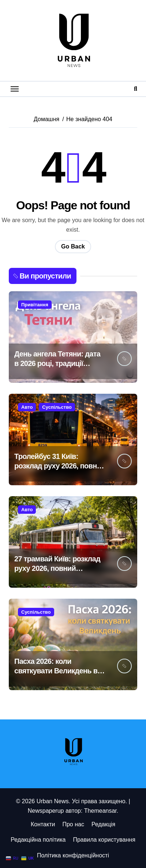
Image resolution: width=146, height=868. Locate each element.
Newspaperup (46, 811)
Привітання (35, 305)
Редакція (103, 824)
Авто (27, 407)
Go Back (73, 246)
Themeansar (100, 811)
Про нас (73, 824)
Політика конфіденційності (73, 855)
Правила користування (104, 840)
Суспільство (57, 407)
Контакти (43, 824)
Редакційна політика (38, 840)
